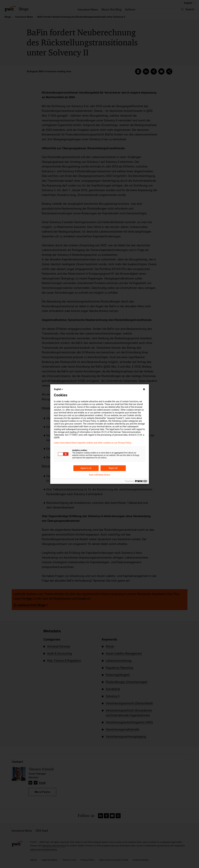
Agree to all (86, 468)
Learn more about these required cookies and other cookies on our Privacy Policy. (93, 443)
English (59, 389)
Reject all (113, 468)
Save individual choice (99, 475)
